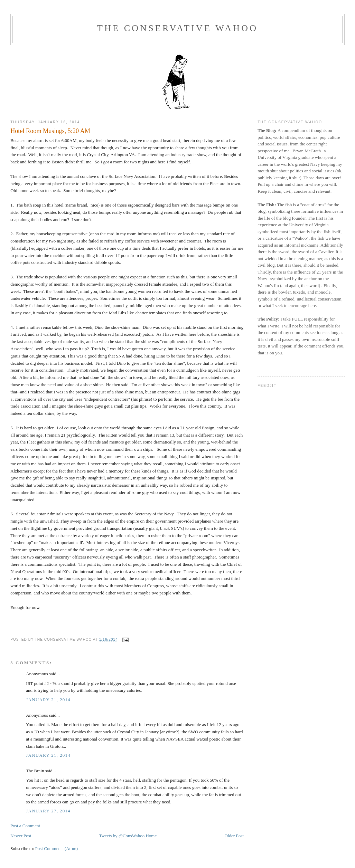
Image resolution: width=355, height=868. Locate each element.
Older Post (234, 836)
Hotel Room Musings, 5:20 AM (50, 131)
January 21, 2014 (48, 700)
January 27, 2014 (48, 811)
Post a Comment (25, 826)
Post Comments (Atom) (57, 848)
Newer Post (21, 836)
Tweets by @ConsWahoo (122, 836)
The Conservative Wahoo (177, 28)
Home (151, 836)
